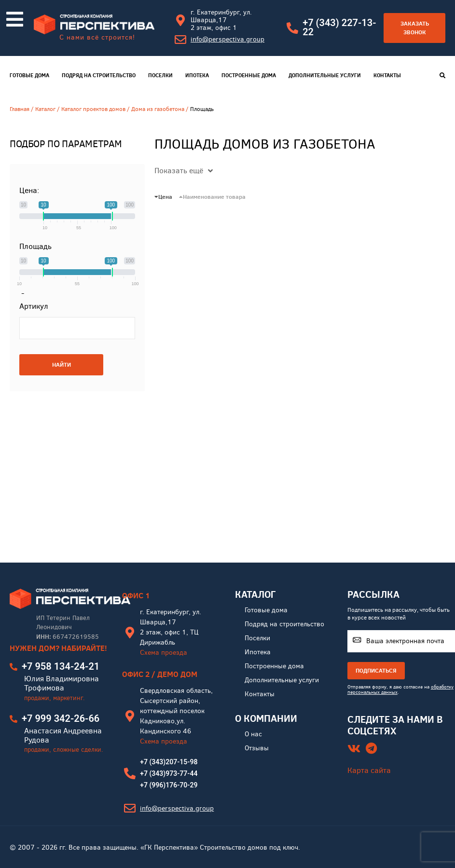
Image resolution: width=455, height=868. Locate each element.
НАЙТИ (62, 365)
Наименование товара (212, 197)
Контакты (387, 75)
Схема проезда (164, 653)
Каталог (45, 109)
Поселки (160, 75)
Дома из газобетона (158, 109)
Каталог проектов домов (93, 109)
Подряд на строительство (99, 75)
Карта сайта (369, 770)
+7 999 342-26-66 (61, 718)
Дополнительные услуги (325, 75)
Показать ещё (184, 171)
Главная (20, 109)
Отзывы (257, 748)
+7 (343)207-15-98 (169, 762)
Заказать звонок (415, 28)
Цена (163, 197)
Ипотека (197, 75)
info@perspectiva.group (227, 39)
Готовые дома (29, 75)
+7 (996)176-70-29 (169, 785)
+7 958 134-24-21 (61, 666)
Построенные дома (249, 75)
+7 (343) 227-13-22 (339, 27)
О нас (253, 734)
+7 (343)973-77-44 (169, 773)
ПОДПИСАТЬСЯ (376, 670)
